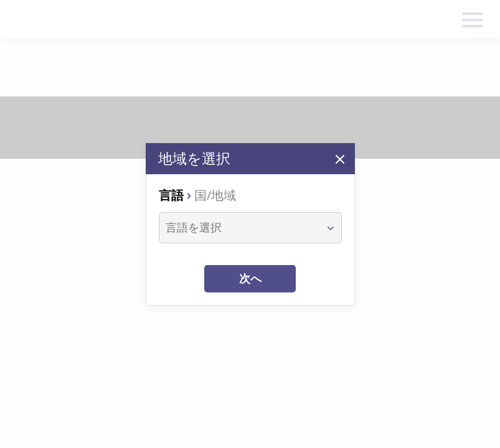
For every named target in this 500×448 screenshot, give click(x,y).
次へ (250, 278)
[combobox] (239, 228)
